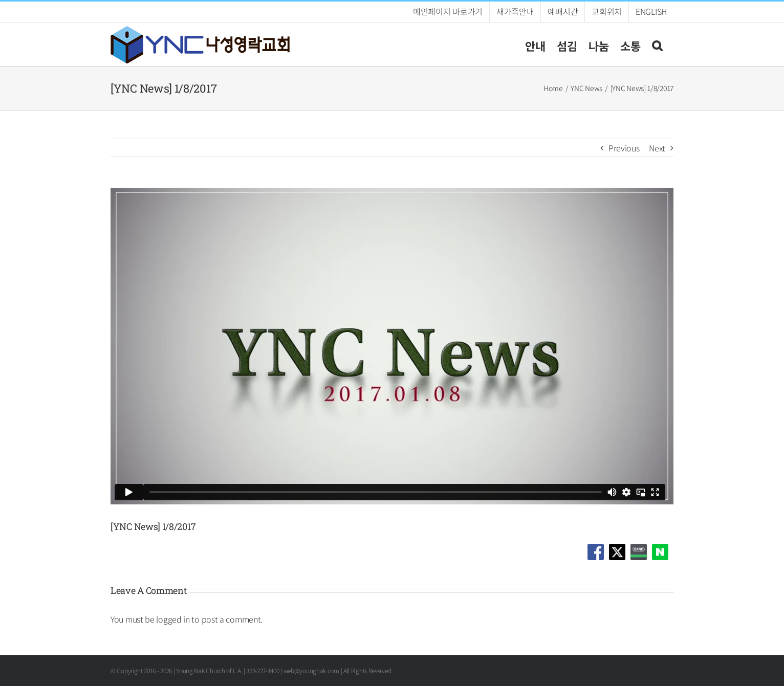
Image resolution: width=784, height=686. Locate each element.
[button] (657, 44)
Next (657, 148)
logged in (173, 619)
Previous (624, 148)
